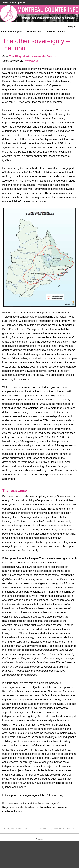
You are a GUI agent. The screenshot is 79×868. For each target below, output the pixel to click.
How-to (51, 32)
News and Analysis (13, 32)
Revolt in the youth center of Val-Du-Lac (58, 828)
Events (61, 32)
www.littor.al (30, 61)
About (13, 3)
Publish (22, 3)
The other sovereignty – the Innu (36, 44)
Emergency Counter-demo (15, 828)
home (5, 3)
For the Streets (36, 32)
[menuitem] (72, 26)
